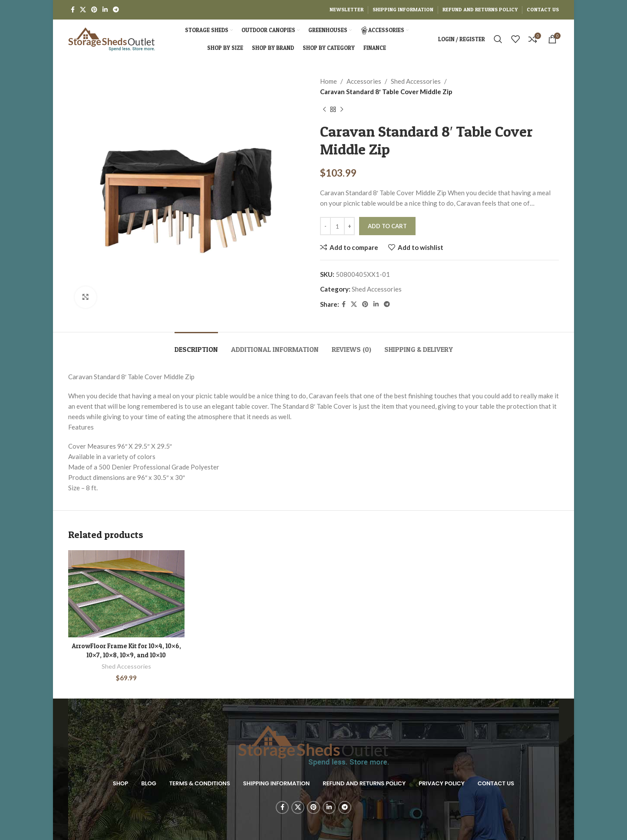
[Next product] (342, 110)
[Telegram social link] (116, 10)
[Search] (498, 39)
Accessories (364, 81)
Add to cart (387, 226)
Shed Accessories (416, 81)
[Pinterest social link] (94, 10)
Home (328, 81)
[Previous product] (324, 110)
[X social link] (83, 10)
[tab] (196, 345)
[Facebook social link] (73, 10)
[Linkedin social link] (105, 10)
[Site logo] (112, 38)
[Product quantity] (337, 226)
